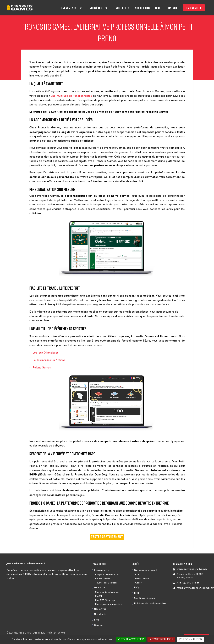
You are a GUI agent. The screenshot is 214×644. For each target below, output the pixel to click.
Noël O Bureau (143, 579)
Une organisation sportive (109, 604)
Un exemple (194, 8)
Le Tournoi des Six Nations (50, 360)
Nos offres (122, 8)
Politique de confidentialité (150, 604)
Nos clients (142, 8)
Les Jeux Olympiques (46, 353)
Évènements (72, 8)
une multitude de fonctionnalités (71, 96)
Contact (172, 8)
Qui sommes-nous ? (146, 570)
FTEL (138, 575)
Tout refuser (161, 639)
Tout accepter (131, 639)
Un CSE (99, 596)
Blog (158, 8)
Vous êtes (99, 8)
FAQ (136, 588)
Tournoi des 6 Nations (106, 583)
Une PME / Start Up (105, 600)
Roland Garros (42, 368)
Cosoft (139, 583)
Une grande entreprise (107, 592)
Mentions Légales (144, 598)
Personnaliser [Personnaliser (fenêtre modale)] (191, 639)
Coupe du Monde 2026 (107, 575)
